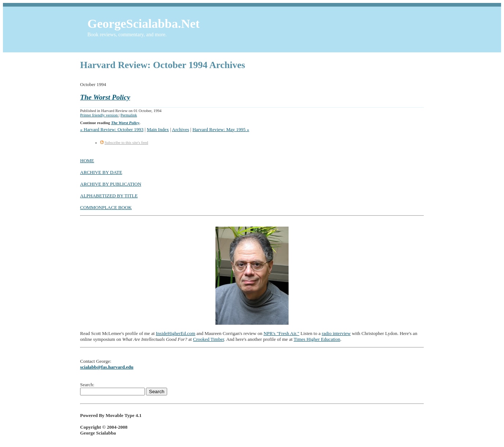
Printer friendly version (99, 115)
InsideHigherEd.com (176, 333)
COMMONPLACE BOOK (106, 207)
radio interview (336, 333)
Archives (180, 129)
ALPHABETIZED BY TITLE (109, 196)
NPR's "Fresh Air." (281, 333)
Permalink (129, 115)
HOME (87, 161)
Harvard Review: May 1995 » (221, 129)
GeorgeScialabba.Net (144, 24)
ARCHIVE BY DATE (101, 172)
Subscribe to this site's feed (126, 142)
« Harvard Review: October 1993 (112, 129)
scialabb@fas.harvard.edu (107, 367)
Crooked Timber (209, 339)
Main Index (158, 129)
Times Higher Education (317, 339)
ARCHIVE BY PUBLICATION (111, 184)
